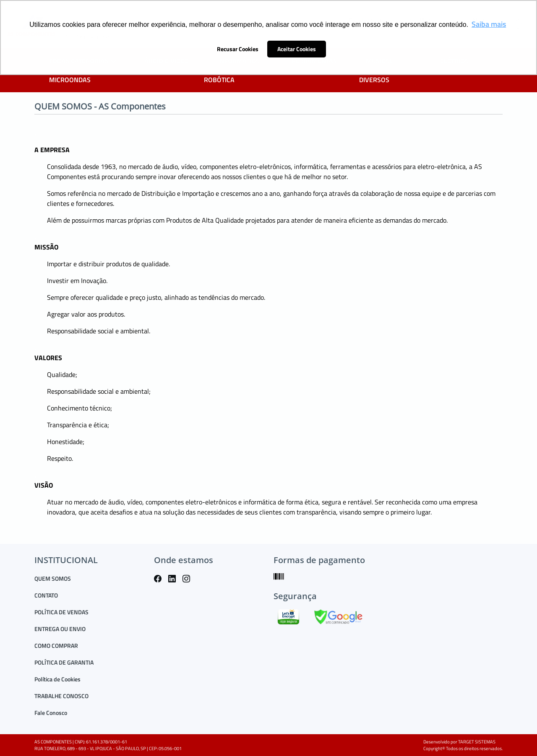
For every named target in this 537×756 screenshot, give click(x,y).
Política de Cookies (57, 679)
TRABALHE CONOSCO (61, 696)
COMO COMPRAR (56, 646)
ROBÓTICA (219, 80)
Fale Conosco (51, 713)
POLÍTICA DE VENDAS (61, 612)
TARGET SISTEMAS (477, 742)
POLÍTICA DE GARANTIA (64, 662)
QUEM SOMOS (53, 578)
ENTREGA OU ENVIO (60, 629)
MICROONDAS (70, 80)
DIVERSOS (374, 80)
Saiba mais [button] (489, 24)
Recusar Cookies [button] (238, 49)
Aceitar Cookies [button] (297, 49)
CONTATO (46, 595)
